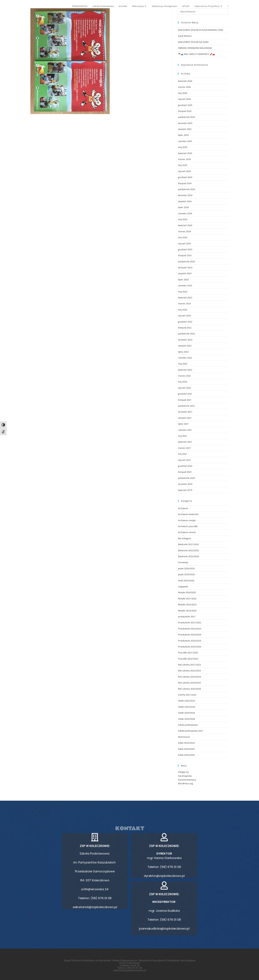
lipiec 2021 (183, 424)
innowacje (183, 562)
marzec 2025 (184, 159)
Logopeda (183, 586)
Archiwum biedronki (188, 514)
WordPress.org (185, 783)
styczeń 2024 (185, 243)
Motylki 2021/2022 (187, 599)
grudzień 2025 (185, 105)
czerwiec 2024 (185, 213)
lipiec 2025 (183, 135)
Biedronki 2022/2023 (188, 550)
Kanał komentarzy (187, 780)
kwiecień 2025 (185, 153)
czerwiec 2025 (185, 141)
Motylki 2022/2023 (187, 604)
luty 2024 (183, 237)
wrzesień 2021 (185, 412)
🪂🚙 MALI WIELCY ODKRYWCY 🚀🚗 (196, 54)
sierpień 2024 (185, 201)
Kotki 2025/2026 (186, 580)
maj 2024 (183, 219)
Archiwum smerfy (187, 532)
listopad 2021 (185, 400)
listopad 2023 (185, 255)
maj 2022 (183, 364)
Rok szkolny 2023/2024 (189, 677)
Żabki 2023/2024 (186, 743)
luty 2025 (183, 165)
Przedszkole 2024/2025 (190, 641)
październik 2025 (186, 117)
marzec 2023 (184, 303)
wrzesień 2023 (185, 267)
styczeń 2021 (185, 460)
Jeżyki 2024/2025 (186, 568)
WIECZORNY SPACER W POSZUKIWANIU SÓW (201, 30)
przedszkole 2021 (187, 617)
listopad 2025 (185, 111)
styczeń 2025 (185, 171)
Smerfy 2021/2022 (187, 695)
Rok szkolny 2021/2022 (189, 665)
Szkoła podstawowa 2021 (191, 731)
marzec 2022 (184, 376)
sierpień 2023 (185, 273)
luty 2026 (183, 93)
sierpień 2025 (185, 129)
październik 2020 (186, 478)
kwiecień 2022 (185, 370)
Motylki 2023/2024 (187, 611)
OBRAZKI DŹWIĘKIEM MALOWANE (195, 48)
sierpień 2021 (185, 418)
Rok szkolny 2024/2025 (189, 683)
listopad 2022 (185, 328)
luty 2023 (183, 310)
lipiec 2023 (183, 280)
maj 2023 (183, 292)
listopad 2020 (185, 472)
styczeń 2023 (185, 316)
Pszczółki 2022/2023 (188, 659)
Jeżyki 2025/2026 (186, 574)
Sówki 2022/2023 (187, 701)
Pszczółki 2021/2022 (188, 653)
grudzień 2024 (185, 177)
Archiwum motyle (187, 520)
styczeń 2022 (185, 388)
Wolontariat (184, 737)
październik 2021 (186, 406)
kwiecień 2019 (185, 490)
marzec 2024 (184, 231)
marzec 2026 (184, 87)
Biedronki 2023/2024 (188, 556)
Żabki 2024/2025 (186, 749)
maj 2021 (183, 436)
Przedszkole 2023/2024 (190, 635)
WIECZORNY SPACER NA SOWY (193, 42)
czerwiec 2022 (185, 358)
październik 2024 (186, 189)
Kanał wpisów (185, 776)
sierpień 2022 (185, 346)
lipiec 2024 (183, 207)
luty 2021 (183, 454)
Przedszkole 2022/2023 (190, 629)
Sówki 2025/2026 (187, 719)
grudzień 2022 (185, 322)
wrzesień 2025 (185, 123)
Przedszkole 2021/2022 (190, 622)
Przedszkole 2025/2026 (190, 647)
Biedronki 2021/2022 (188, 544)
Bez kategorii (185, 538)
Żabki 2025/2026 (186, 755)
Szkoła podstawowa (188, 725)
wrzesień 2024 (185, 195)
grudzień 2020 (185, 466)
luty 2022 (183, 382)
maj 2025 (183, 147)
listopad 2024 (185, 183)
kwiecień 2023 (185, 298)
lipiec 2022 (183, 352)
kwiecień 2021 (185, 442)
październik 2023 (186, 261)
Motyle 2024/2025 (187, 592)
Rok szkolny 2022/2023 (189, 671)
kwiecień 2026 (185, 81)
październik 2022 (186, 334)
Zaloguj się (183, 772)
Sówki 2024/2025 (187, 713)
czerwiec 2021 (185, 430)
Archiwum (183, 508)
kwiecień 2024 (185, 225)
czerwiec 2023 (185, 285)
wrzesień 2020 (185, 484)
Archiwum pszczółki (188, 526)
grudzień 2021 (185, 394)
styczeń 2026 (185, 99)
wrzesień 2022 (185, 340)
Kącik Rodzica (185, 36)
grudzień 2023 (185, 249)
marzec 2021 (184, 448)
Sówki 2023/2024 (187, 707)
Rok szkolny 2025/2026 (189, 689)
